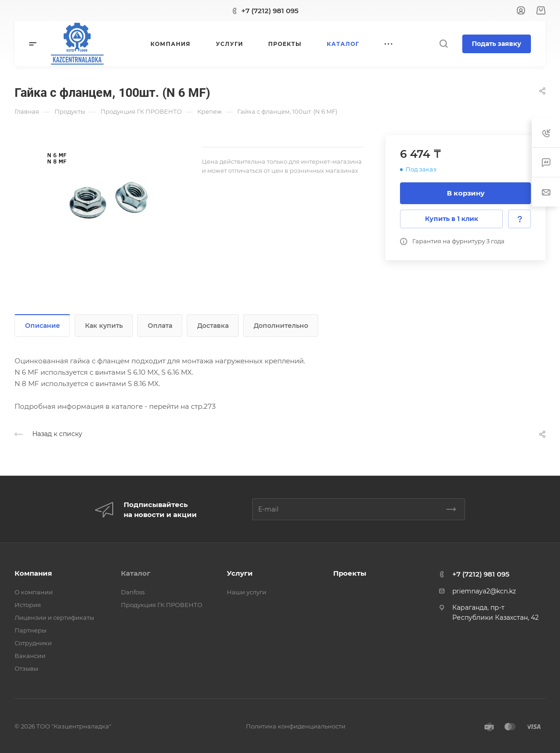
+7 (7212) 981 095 (270, 11)
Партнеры (30, 630)
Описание (42, 326)
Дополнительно (281, 326)
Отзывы (26, 668)
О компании (34, 592)
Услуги (240, 573)
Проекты (350, 573)
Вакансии (30, 656)
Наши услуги (247, 592)
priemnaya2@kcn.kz (484, 591)
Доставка (213, 326)
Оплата (160, 326)
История (28, 605)
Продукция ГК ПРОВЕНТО (162, 605)
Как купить (104, 326)
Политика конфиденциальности (296, 726)
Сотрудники (33, 643)
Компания (33, 573)
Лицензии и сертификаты (54, 617)
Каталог (136, 573)
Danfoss (133, 592)
